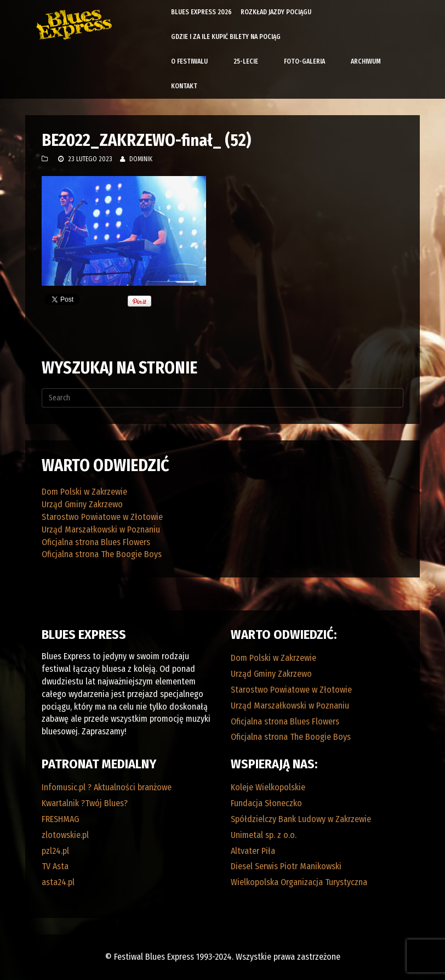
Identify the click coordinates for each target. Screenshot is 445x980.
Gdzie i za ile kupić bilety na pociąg (226, 37)
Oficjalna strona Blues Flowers (96, 542)
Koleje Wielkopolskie (268, 787)
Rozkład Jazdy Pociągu (276, 12)
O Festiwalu (189, 61)
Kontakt (184, 86)
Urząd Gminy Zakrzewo (82, 504)
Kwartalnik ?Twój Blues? (85, 803)
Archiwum (366, 61)
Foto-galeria (304, 61)
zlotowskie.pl (65, 835)
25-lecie (246, 61)
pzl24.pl (55, 851)
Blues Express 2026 (201, 12)
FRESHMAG (60, 819)
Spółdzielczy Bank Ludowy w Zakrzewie (301, 819)
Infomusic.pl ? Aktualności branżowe (107, 787)
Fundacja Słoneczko (266, 803)
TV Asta (55, 866)
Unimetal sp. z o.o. (264, 835)
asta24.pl (58, 882)
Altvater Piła (253, 851)
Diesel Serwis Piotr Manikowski (286, 866)
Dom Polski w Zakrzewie (84, 492)
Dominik (141, 159)
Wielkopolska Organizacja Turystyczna (299, 882)
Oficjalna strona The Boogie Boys (102, 554)
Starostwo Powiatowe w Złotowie (102, 517)
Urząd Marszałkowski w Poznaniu (101, 529)
